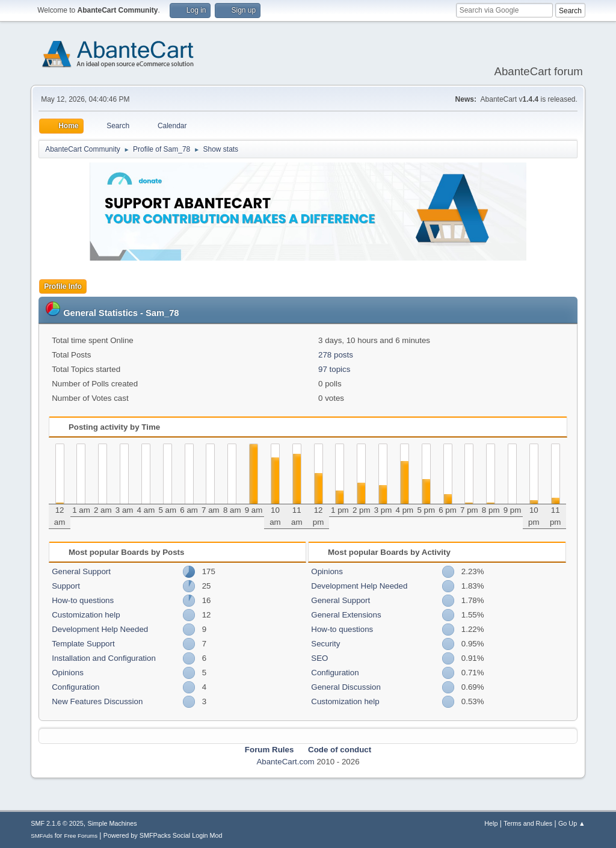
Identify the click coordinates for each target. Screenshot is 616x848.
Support (66, 586)
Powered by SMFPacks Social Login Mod (163, 835)
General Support (81, 571)
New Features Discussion (97, 701)
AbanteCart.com (285, 762)
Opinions (68, 673)
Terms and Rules (528, 823)
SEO (319, 658)
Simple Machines (112, 823)
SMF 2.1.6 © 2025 (57, 823)
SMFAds (42, 836)
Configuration (75, 687)
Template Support (83, 644)
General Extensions (346, 615)
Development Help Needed (100, 629)
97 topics (334, 369)
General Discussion (346, 687)
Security (325, 644)
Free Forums (81, 836)
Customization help (86, 615)
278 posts (336, 355)
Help (491, 823)
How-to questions (83, 600)
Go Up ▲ (572, 823)
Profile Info (63, 286)
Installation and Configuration (104, 658)
